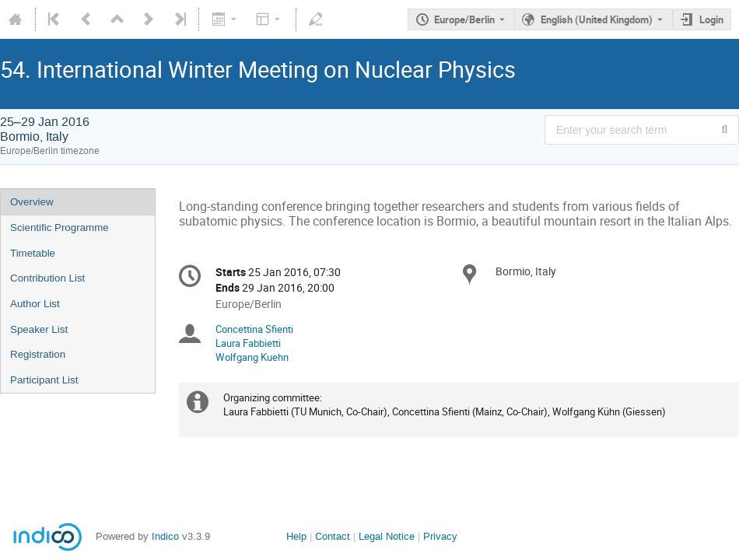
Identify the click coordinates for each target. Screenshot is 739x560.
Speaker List (39, 329)
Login (711, 19)
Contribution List (47, 278)
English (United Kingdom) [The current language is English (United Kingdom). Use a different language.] (597, 19)
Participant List (44, 380)
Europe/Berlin (464, 19)
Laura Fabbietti (248, 343)
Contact (333, 536)
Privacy (440, 536)
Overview (32, 202)
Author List (35, 304)
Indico (165, 536)
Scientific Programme (60, 227)
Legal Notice (387, 536)
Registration (38, 354)
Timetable (33, 253)
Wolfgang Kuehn (252, 357)
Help (296, 536)
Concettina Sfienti (254, 329)
